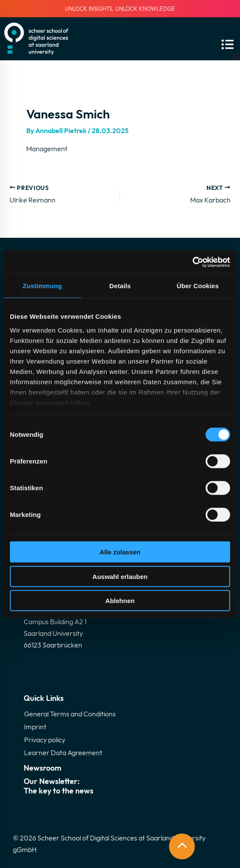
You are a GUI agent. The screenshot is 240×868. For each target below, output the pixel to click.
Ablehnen (120, 601)
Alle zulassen (120, 552)
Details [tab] (120, 286)
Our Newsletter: (120, 786)
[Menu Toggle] (236, 56)
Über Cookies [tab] (198, 286)
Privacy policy (45, 740)
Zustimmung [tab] (42, 286)
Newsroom (43, 768)
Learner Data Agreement (63, 753)
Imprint (35, 727)
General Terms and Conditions (70, 714)
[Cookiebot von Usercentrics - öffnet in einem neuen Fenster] (192, 262)
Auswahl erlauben (120, 576)
